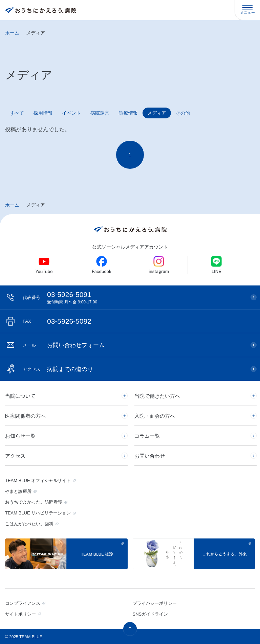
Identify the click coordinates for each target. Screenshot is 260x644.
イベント (71, 113)
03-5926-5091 (133, 297)
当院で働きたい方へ (157, 396)
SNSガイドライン (150, 614)
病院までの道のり (58, 369)
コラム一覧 (147, 436)
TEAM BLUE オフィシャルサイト (38, 480)
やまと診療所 (18, 491)
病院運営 (100, 113)
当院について (20, 396)
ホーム (12, 33)
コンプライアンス (23, 603)
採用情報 (43, 113)
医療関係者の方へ (25, 416)
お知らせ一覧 (20, 436)
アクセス (15, 456)
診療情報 (128, 113)
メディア (157, 113)
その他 (183, 113)
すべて (17, 113)
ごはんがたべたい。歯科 (29, 524)
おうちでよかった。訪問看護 (34, 502)
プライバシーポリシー (155, 603)
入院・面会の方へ (155, 416)
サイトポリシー (20, 614)
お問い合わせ (150, 456)
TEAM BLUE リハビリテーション (38, 513)
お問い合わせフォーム (64, 345)
